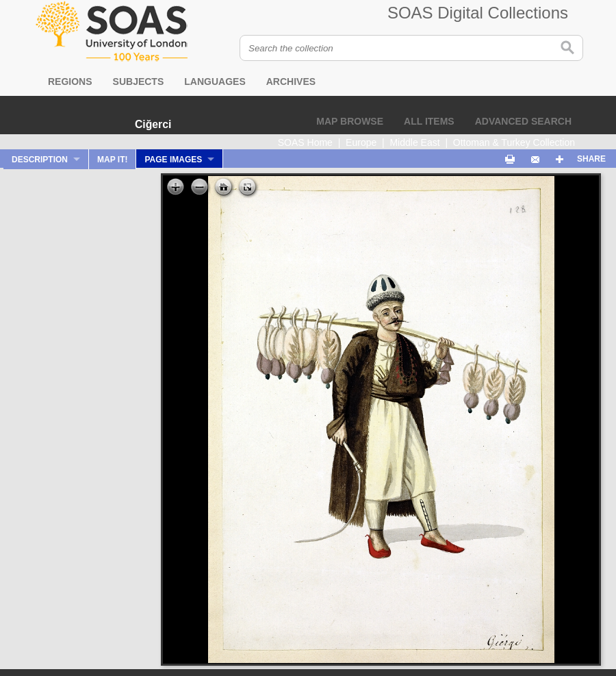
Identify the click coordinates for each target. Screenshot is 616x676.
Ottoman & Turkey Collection (514, 142)
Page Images (173, 160)
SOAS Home (305, 142)
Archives (291, 82)
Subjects (139, 82)
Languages (215, 82)
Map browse (350, 121)
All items (429, 121)
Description (40, 160)
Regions (70, 82)
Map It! (112, 160)
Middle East (414, 142)
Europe (361, 142)
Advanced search (523, 121)
